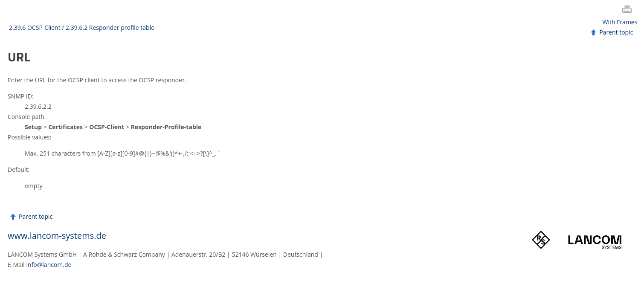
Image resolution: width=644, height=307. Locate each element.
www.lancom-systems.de (57, 236)
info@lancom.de (49, 265)
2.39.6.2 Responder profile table (110, 28)
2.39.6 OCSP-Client (35, 28)
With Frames (620, 22)
